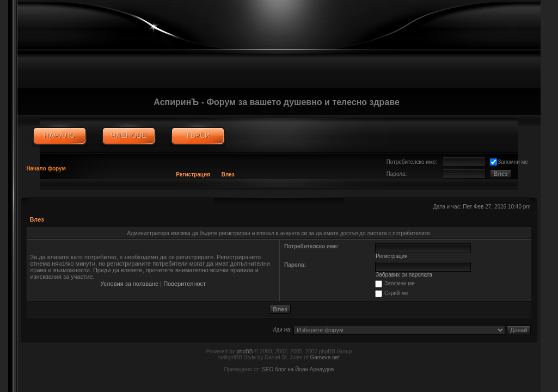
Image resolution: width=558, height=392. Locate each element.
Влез (228, 174)
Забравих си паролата (404, 275)
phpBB (244, 351)
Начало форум (46, 169)
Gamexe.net (324, 357)
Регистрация (193, 174)
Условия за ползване (129, 284)
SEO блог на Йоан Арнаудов (298, 369)
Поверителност (185, 284)
